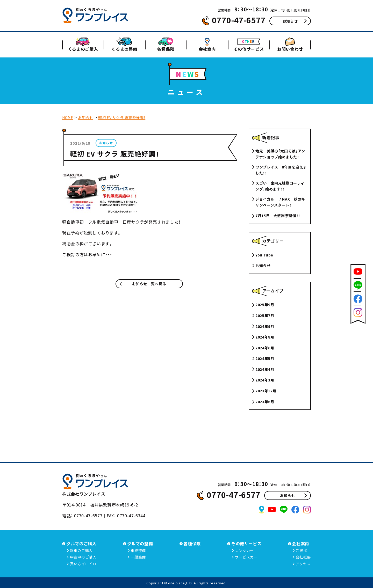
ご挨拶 (301, 550)
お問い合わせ (290, 49)
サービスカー (246, 557)
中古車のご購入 (83, 557)
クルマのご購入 (81, 543)
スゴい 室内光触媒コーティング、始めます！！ (280, 186)
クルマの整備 (140, 543)
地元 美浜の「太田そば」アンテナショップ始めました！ (280, 154)
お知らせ (295, 21)
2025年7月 (265, 315)
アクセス (303, 564)
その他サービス (249, 49)
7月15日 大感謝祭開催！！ (278, 216)
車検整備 (138, 550)
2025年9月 (265, 305)
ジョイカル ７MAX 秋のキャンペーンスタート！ (280, 202)
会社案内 (207, 49)
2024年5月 (265, 358)
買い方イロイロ (83, 564)
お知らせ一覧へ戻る (143, 284)
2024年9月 (265, 326)
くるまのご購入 (83, 49)
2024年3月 (265, 380)
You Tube (264, 255)
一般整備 (138, 557)
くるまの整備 (124, 49)
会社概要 (303, 557)
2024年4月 (265, 369)
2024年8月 (265, 337)
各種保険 (166, 49)
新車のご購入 (81, 550)
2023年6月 (265, 402)
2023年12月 (266, 391)
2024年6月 (265, 348)
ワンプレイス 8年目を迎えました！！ (281, 170)
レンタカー (244, 550)
